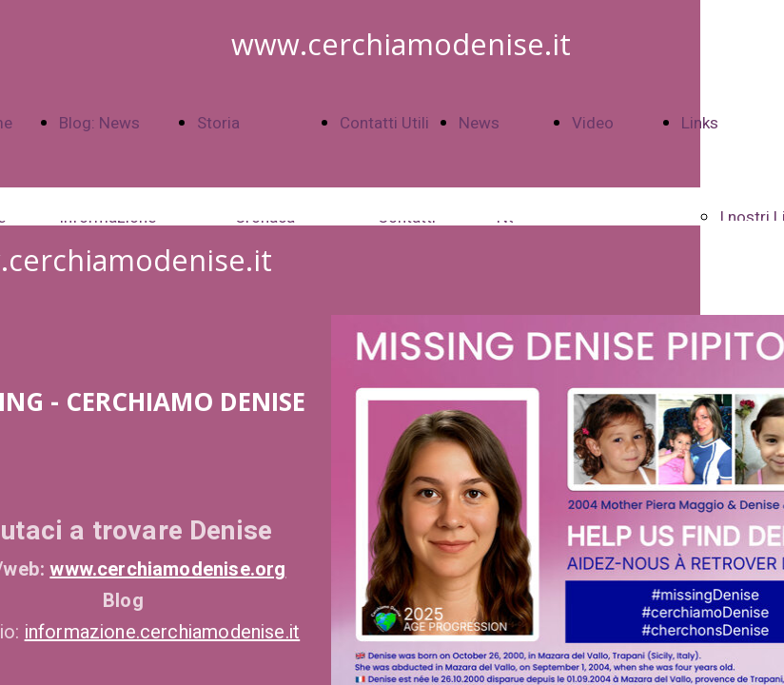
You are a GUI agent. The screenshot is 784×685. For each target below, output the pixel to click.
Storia (218, 123)
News (479, 123)
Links (700, 123)
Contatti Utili (384, 123)
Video (593, 123)
